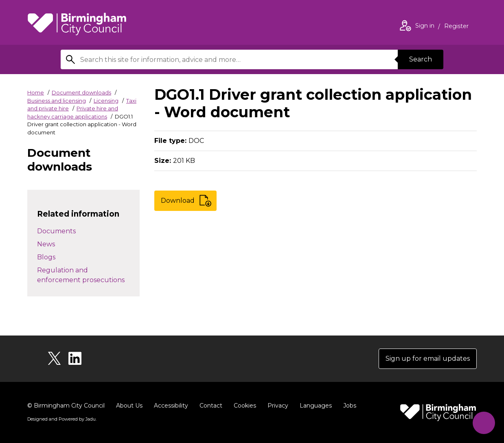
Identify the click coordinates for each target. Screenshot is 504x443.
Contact (211, 406)
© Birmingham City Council (66, 406)
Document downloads (81, 92)
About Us (129, 406)
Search (421, 59)
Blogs (46, 257)
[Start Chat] (484, 423)
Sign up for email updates (428, 359)
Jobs (350, 406)
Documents (56, 231)
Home (36, 92)
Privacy (278, 406)
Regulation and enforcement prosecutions (81, 275)
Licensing (106, 101)
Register (456, 27)
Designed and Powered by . (62, 419)
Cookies (245, 406)
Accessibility (171, 406)
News (46, 244)
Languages (316, 406)
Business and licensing (57, 101)
